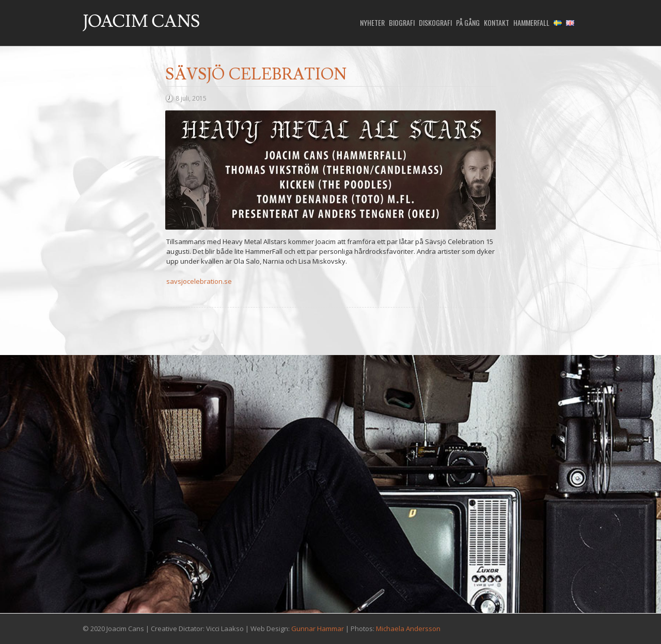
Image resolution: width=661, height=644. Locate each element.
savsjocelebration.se (199, 281)
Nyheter (372, 23)
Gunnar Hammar (318, 629)
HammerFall (531, 23)
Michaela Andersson (408, 629)
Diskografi (435, 23)
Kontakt (497, 23)
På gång (468, 23)
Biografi (402, 23)
